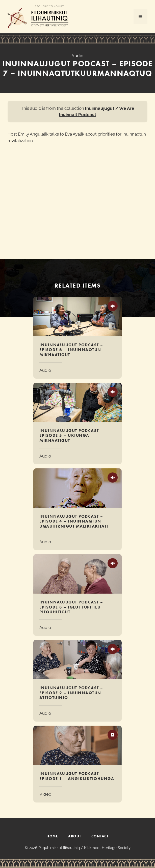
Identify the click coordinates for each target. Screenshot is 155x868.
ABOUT (75, 836)
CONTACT (100, 836)
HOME (52, 836)
